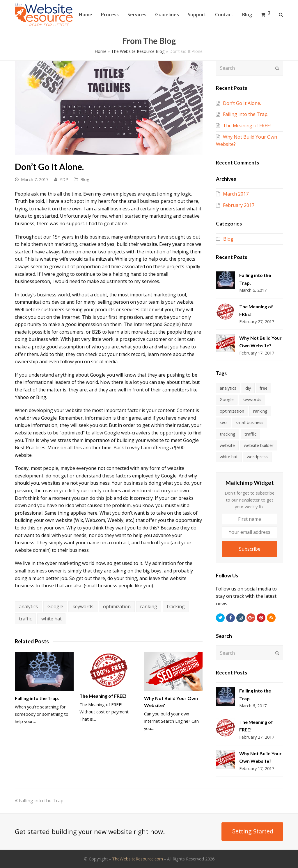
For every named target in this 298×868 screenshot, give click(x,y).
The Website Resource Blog (138, 51)
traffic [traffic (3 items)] (250, 434)
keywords (83, 606)
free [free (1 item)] (264, 388)
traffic (25, 619)
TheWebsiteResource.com (138, 859)
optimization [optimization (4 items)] (232, 411)
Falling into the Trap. (37, 698)
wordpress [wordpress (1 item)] (257, 457)
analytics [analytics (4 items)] (228, 388)
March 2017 (236, 194)
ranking (149, 606)
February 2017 (239, 205)
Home (101, 51)
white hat (52, 619)
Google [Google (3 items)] (227, 399)
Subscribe (250, 549)
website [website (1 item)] (227, 445)
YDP (64, 179)
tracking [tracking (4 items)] (228, 434)
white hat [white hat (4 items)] (229, 457)
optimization (117, 606)
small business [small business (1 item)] (250, 422)
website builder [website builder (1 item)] (259, 445)
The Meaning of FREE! (103, 696)
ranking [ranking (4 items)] (260, 411)
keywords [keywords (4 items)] (252, 399)
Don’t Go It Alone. (242, 103)
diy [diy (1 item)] (248, 388)
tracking (176, 606)
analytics (28, 606)
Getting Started (252, 831)
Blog (85, 179)
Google (55, 606)
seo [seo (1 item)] (223, 422)
